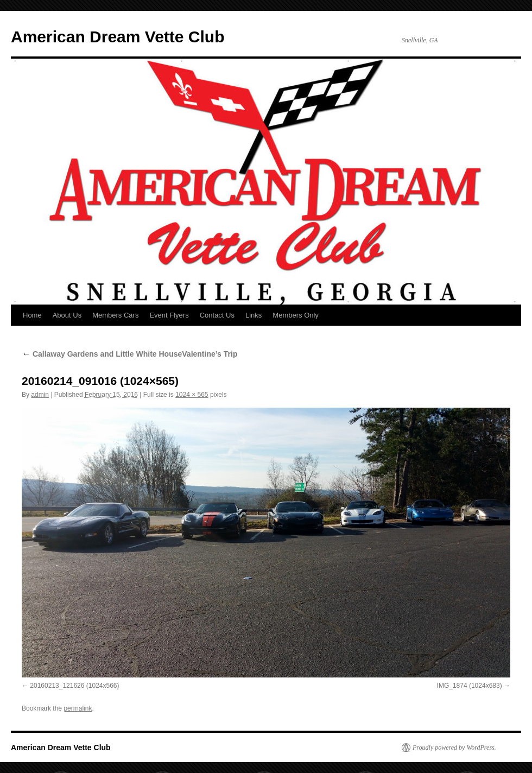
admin (40, 395)
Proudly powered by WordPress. (454, 747)
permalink (78, 708)
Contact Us (217, 315)
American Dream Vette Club (118, 37)
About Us (67, 315)
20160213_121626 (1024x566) (74, 686)
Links (254, 315)
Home (32, 315)
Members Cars (115, 315)
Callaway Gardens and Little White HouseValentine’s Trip (129, 354)
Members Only (296, 315)
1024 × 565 (192, 395)
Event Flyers (169, 315)
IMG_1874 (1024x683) (470, 686)
